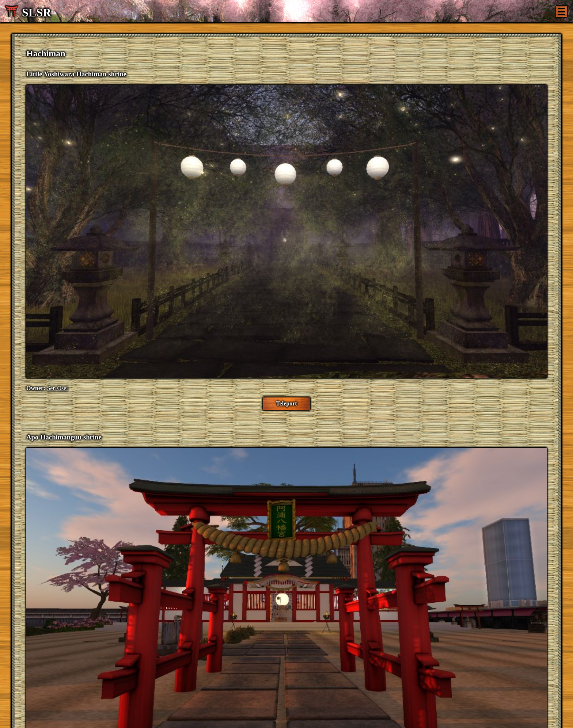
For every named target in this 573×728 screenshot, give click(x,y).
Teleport (286, 403)
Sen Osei (57, 388)
